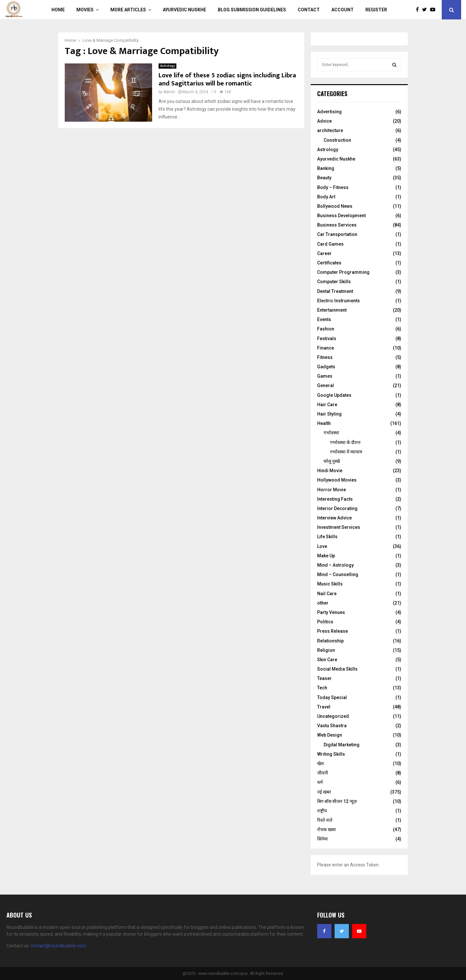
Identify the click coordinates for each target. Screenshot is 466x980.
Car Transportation (337, 234)
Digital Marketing (342, 745)
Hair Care (327, 405)
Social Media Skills (337, 669)
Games (325, 376)
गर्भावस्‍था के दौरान (345, 442)
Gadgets (326, 367)
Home (58, 10)
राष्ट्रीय (322, 811)
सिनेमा (322, 839)
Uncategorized (333, 716)
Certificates (329, 263)
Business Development (341, 216)
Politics (325, 622)
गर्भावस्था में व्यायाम (346, 452)
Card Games (330, 244)
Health (324, 423)
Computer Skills (334, 282)
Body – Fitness (333, 187)
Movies (85, 10)
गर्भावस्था (331, 433)
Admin (169, 92)
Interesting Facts (335, 499)
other (323, 603)
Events (324, 319)
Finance (326, 348)
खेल (320, 763)
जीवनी (323, 773)
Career (324, 253)
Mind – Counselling (338, 574)
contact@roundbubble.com (58, 946)
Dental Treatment (335, 291)
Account (343, 10)
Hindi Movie (330, 471)
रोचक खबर (327, 830)
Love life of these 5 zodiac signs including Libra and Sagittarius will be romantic (227, 79)
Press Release (333, 631)
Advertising (329, 112)
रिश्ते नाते (325, 820)
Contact (309, 10)
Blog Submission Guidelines (252, 10)
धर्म (320, 782)
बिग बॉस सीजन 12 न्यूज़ (337, 801)
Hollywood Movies (337, 480)
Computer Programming (343, 272)
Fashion (326, 329)
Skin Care (327, 660)
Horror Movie (332, 490)
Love (322, 546)
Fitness (325, 357)
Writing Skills (331, 754)
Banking (326, 168)
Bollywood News (335, 206)
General (326, 385)
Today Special (332, 697)
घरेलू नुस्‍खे (332, 461)
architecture (330, 130)
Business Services (337, 225)
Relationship (330, 641)
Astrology (167, 66)
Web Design (330, 735)
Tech (322, 688)
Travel (324, 707)
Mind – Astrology (335, 565)
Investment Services (339, 527)
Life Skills (327, 537)
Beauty (324, 178)
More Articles (128, 10)
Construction (337, 140)
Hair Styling (329, 414)
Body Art (326, 197)
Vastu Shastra (332, 726)
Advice (324, 121)
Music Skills (330, 584)
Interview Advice (334, 518)
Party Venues (331, 612)
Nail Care (327, 594)
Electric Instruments (338, 301)
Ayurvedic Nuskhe (184, 10)
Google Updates (334, 395)
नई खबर (324, 792)
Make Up (326, 556)
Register (376, 10)
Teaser (324, 678)
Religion (326, 650)
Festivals (327, 339)
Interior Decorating (337, 508)
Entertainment (332, 310)
